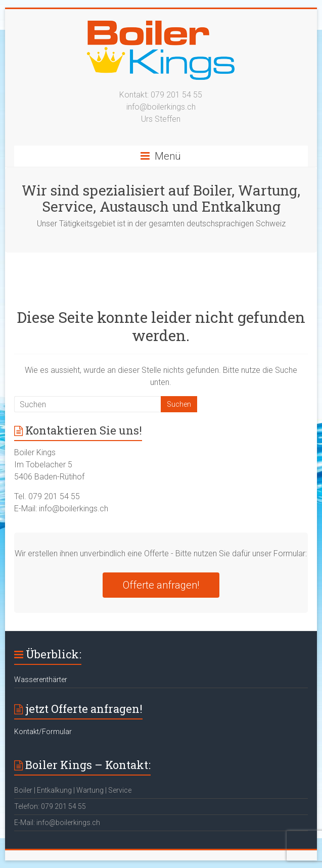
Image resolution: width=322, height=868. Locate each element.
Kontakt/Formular (43, 732)
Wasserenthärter (41, 680)
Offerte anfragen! (161, 585)
